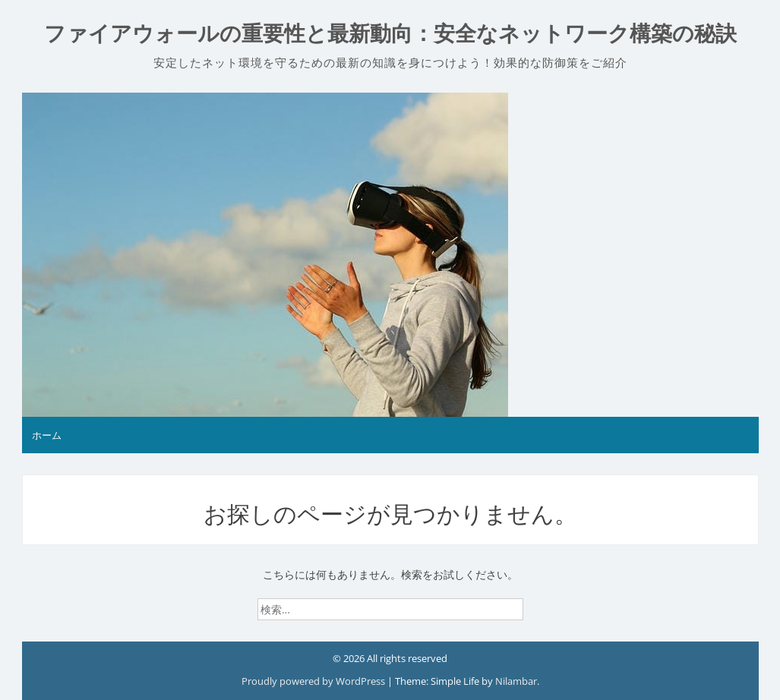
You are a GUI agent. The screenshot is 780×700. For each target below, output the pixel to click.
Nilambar (516, 681)
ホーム (47, 435)
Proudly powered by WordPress (314, 681)
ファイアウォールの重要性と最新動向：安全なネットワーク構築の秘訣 (390, 34)
